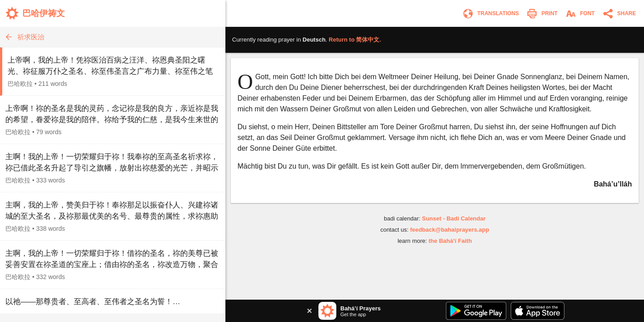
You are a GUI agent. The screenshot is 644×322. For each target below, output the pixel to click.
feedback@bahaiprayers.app (450, 230)
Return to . (355, 40)
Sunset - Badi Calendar (453, 218)
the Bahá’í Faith (450, 241)
